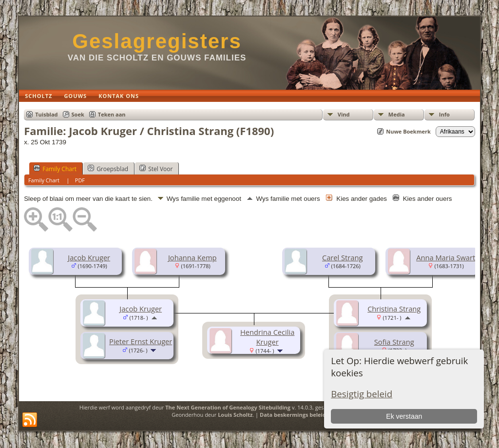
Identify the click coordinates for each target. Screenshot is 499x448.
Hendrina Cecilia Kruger (267, 337)
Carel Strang (342, 257)
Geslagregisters (157, 41)
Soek (78, 114)
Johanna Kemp (192, 257)
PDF (80, 180)
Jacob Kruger (89, 257)
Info (444, 114)
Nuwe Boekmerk (408, 131)
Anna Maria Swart (446, 257)
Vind (344, 114)
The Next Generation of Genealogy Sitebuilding (228, 407)
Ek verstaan (404, 416)
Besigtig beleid (362, 394)
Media (397, 114)
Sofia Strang (394, 342)
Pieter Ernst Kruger (141, 341)
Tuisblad (46, 114)
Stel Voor (156, 169)
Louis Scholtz (235, 415)
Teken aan (112, 114)
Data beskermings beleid (293, 415)
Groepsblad (108, 169)
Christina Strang (394, 309)
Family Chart (55, 169)
